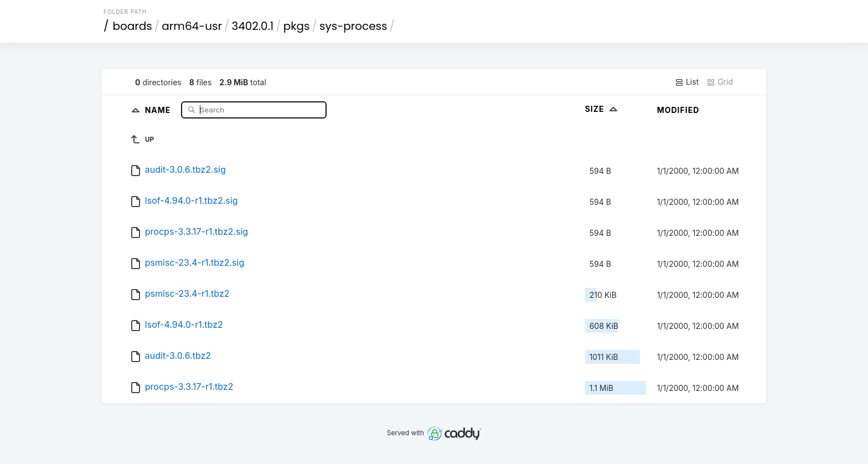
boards (133, 26)
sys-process (353, 26)
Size (603, 109)
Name (159, 109)
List (687, 82)
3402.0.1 (252, 26)
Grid (720, 82)
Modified (678, 110)
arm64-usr (192, 26)
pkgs (297, 26)
